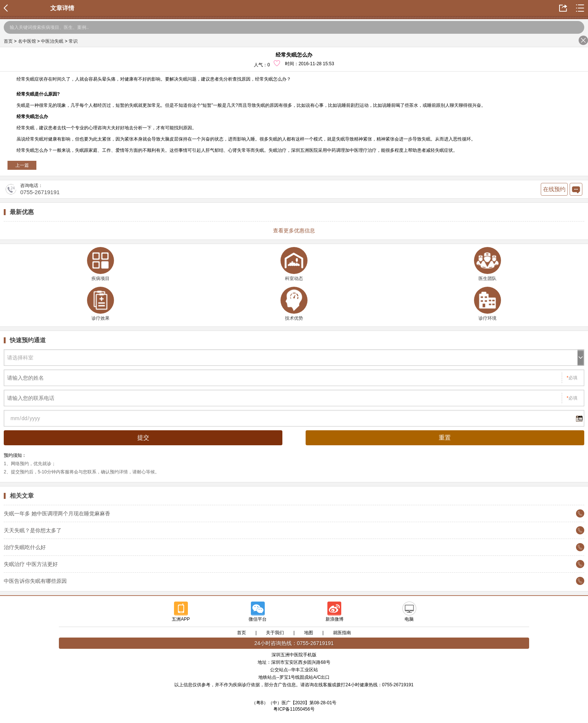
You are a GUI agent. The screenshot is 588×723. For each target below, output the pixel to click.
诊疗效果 (100, 304)
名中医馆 (27, 41)
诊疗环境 (487, 304)
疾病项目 (100, 264)
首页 (8, 41)
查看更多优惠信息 (294, 231)
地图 (309, 633)
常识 (73, 41)
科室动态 (294, 264)
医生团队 (487, 264)
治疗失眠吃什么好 (25, 547)
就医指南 (342, 633)
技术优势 (294, 304)
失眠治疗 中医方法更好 (31, 564)
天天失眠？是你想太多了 (33, 530)
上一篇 (22, 165)
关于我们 (275, 633)
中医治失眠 (52, 41)
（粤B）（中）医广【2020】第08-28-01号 (294, 703)
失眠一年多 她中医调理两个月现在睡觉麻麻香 (57, 513)
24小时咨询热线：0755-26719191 (294, 643)
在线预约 (554, 189)
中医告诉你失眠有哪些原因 (35, 581)
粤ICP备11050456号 (294, 709)
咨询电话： (33, 189)
